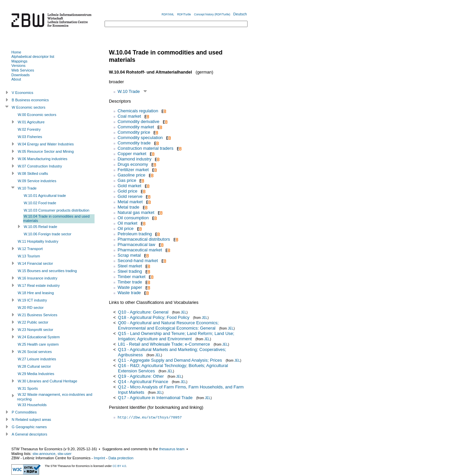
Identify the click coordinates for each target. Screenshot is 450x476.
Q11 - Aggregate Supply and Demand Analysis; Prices (170, 360)
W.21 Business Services (38, 315)
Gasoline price (131, 175)
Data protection (121, 458)
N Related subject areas (31, 420)
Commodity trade (134, 143)
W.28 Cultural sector (34, 366)
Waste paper (130, 287)
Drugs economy (133, 164)
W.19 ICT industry (32, 300)
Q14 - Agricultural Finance (143, 382)
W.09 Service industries (37, 181)
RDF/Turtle (184, 14)
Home (16, 52)
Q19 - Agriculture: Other (141, 376)
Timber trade (130, 282)
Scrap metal (129, 255)
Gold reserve (130, 196)
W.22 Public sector (33, 322)
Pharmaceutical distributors (144, 239)
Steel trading (130, 271)
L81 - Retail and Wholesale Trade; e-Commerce (164, 344)
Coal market (129, 116)
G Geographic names (29, 427)
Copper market (132, 154)
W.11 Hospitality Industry (38, 241)
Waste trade (129, 293)
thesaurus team (172, 449)
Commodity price (134, 132)
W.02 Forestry (29, 129)
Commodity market (136, 127)
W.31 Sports (28, 388)
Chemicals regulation (138, 111)
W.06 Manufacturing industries (43, 159)
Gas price (127, 180)
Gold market (129, 186)
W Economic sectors (29, 107)
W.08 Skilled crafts (33, 173)
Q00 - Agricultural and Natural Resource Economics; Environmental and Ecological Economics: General (168, 325)
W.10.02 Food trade (40, 203)
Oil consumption (133, 218)
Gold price (127, 191)
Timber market (131, 277)
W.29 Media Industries (36, 374)
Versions (18, 66)
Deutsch (240, 14)
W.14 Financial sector (35, 263)
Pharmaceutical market (140, 250)
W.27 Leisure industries (37, 359)
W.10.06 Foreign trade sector (47, 234)
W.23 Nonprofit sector (35, 330)
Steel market (130, 266)
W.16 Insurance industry (38, 278)
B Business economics (30, 100)
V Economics (22, 93)
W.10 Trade (129, 91)
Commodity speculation (140, 138)
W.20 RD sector (31, 308)
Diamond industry (134, 159)
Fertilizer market (133, 170)
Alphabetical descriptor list (33, 56)
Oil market (127, 223)
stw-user (64, 454)
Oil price (126, 228)
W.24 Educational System (39, 337)
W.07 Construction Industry (40, 166)
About (16, 79)
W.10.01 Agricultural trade (45, 196)
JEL (184, 312)
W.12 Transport (30, 249)
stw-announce (44, 454)
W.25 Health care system (38, 344)
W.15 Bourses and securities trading (47, 271)
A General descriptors (29, 434)
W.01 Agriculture (31, 122)
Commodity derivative (138, 122)
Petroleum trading (135, 234)
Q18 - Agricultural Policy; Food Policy (154, 317)
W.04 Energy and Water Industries (46, 144)
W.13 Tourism (29, 256)
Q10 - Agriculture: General (143, 312)
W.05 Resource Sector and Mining (46, 151)
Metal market (130, 202)
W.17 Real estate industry (39, 285)
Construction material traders (145, 148)
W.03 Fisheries (30, 137)
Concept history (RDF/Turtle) (212, 14)
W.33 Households (32, 405)
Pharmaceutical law (136, 245)
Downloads (21, 75)
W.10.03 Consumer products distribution (57, 210)
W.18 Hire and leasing (36, 293)
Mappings (19, 61)
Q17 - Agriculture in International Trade (155, 398)
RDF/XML (168, 14)
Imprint (100, 458)
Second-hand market (138, 261)
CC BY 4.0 (119, 466)
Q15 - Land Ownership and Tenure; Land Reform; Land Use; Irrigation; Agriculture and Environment (176, 336)
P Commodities (24, 412)
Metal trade (128, 207)
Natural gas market (136, 212)
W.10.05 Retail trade (40, 227)
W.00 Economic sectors (37, 115)
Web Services (23, 70)
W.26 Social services (35, 352)
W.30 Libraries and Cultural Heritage (47, 381)
